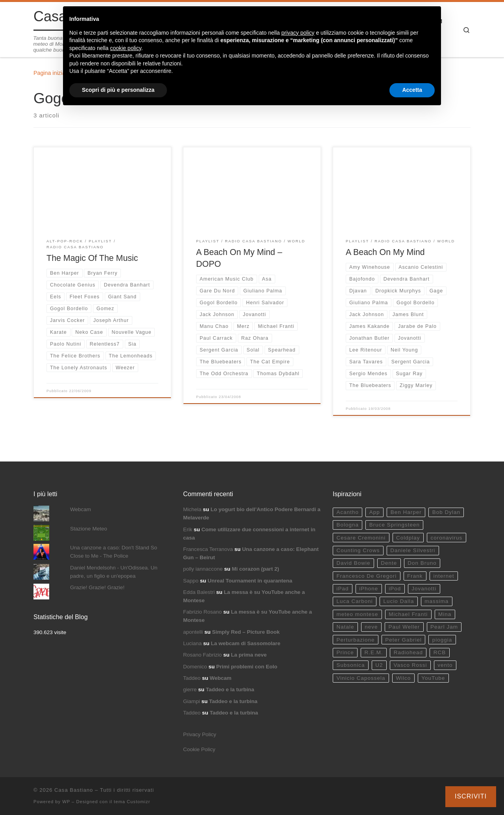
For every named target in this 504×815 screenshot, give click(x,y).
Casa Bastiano (74, 790)
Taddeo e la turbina (230, 689)
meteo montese (357, 614)
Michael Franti (408, 614)
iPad (342, 589)
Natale (345, 627)
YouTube (433, 678)
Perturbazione (355, 640)
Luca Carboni (354, 601)
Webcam (81, 509)
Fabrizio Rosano (202, 612)
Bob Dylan (446, 512)
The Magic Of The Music (92, 258)
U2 (379, 665)
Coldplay (408, 538)
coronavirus (446, 538)
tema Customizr (132, 802)
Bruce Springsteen (395, 525)
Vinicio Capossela (361, 678)
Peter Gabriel (403, 640)
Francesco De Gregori (366, 576)
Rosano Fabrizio (202, 655)
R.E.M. (374, 652)
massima (436, 601)
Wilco (403, 678)
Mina (445, 614)
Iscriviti (471, 796)
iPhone (369, 589)
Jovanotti (424, 589)
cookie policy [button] (126, 48)
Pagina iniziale (52, 73)
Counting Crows (358, 550)
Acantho (347, 512)
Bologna (347, 525)
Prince (345, 652)
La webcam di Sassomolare (246, 643)
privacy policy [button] (298, 33)
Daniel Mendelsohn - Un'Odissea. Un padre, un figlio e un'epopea (114, 572)
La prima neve (249, 655)
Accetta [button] (412, 90)
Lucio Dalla (399, 601)
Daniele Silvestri (413, 550)
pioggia (442, 640)
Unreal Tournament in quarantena (250, 581)
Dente (389, 563)
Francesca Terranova (208, 549)
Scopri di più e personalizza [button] (118, 90)
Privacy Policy (200, 734)
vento (445, 665)
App (375, 512)
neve (371, 627)
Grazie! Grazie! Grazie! (97, 587)
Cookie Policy (199, 749)
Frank (415, 576)
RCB (440, 652)
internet (444, 576)
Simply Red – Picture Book (246, 632)
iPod (395, 589)
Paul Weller (404, 627)
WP (66, 802)
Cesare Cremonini (361, 538)
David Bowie (353, 563)
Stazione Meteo (89, 529)
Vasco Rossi (410, 665)
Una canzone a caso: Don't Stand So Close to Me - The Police (114, 552)
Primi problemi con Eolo (247, 667)
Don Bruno (422, 563)
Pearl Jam (444, 627)
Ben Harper (406, 512)
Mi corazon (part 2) (256, 569)
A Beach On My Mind (385, 252)
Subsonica (350, 665)
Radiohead (408, 652)
